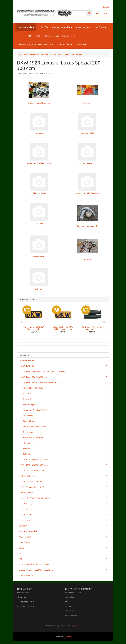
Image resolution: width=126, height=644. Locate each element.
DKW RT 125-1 (65, 514)
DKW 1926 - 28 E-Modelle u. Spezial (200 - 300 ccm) (65, 371)
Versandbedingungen (73, 592)
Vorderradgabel (87, 133)
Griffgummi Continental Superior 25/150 (93, 328)
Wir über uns (22, 597)
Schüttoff (43, 27)
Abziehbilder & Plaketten (39, 103)
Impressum (69, 611)
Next (104, 322)
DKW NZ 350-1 (65, 520)
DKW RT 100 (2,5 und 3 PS (65, 481)
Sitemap (68, 606)
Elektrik (87, 259)
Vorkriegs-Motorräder (62, 27)
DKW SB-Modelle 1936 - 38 (65, 487)
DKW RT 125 (65, 509)
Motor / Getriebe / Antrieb (87, 193)
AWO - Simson (83, 27)
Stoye (21, 36)
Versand (78, 626)
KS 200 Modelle (65, 492)
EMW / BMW (100, 27)
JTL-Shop (68, 637)
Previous (22, 322)
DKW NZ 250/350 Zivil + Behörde (65, 498)
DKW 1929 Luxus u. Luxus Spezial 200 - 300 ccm (65, 382)
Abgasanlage (39, 256)
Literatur (87, 103)
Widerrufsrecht (71, 615)
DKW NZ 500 (65, 503)
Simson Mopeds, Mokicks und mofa (61, 36)
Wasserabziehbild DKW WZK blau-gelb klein (63, 328)
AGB (67, 602)
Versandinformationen (25, 606)
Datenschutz (70, 597)
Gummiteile (87, 163)
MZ (30, 36)
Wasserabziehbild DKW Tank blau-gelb (34, 328)
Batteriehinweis (23, 592)
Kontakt (106, 7)
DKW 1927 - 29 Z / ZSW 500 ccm (65, 377)
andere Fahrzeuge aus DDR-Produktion (35, 44)
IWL (39, 36)
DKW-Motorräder (26, 27)
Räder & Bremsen (39, 193)
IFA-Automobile (64, 44)
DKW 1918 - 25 (65, 366)
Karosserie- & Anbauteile (87, 226)
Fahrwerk (39, 133)
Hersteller (81, 44)
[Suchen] (70, 13)
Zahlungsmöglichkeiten (26, 602)
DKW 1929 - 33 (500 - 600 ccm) (65, 459)
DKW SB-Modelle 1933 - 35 (65, 470)
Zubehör (39, 289)
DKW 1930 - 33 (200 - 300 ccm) (65, 465)
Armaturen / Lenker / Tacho (39, 163)
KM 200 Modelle (65, 476)
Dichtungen (39, 223)
